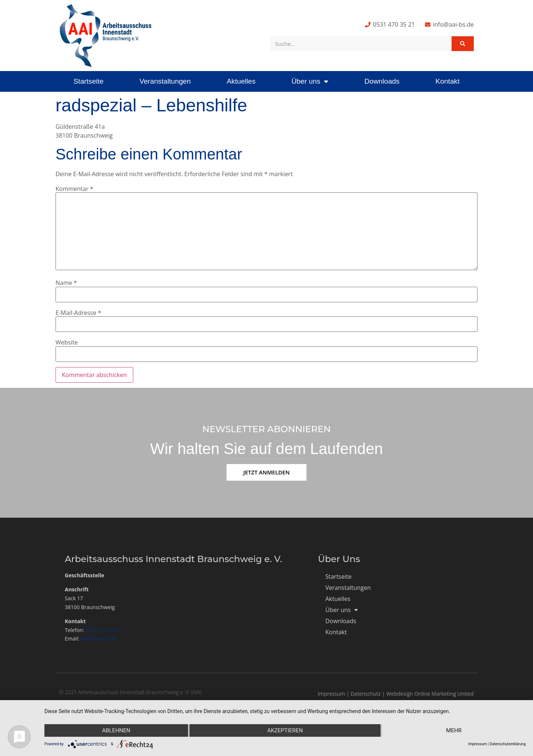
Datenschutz (366, 694)
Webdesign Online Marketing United (430, 694)
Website (67, 342)
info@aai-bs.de (99, 639)
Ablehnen (116, 730)
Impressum (331, 694)
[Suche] (463, 44)
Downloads (382, 81)
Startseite (89, 81)
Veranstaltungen (165, 81)
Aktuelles (241, 81)
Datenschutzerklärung (508, 744)
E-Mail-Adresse (78, 313)
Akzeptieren (285, 730)
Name (66, 283)
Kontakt (447, 81)
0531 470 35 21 (104, 630)
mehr (454, 730)
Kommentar (74, 189)
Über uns (310, 81)
